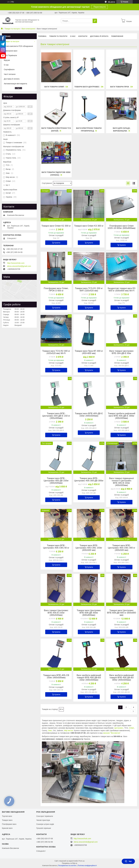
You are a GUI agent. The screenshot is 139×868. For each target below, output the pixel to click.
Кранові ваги (7, 828)
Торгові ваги (7, 816)
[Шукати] (95, 21)
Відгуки (7, 60)
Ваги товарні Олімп (54, 87)
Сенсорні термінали (45, 816)
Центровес (119, 728)
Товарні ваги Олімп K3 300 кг (89, 226)
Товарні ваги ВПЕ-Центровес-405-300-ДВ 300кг (89, 480)
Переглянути (100, 7)
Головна (42, 36)
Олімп (131, 728)
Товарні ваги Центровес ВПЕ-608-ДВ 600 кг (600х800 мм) (122, 613)
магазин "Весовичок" (112, 733)
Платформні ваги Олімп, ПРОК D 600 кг (56, 290)
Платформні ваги (9, 824)
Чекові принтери (43, 820)
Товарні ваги (7, 820)
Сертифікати (9, 69)
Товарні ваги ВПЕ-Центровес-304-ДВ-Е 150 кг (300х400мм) (56, 416)
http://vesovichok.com (16, 263)
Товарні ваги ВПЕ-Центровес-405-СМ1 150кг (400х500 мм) (89, 548)
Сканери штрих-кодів (45, 824)
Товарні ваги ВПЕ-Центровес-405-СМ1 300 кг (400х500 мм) (121, 548)
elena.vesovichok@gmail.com (19, 266)
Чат (128, 861)
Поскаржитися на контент (67, 866)
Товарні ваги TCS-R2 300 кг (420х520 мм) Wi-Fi (56, 352)
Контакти (83, 36)
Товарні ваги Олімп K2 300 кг (56, 226)
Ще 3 (8, 185)
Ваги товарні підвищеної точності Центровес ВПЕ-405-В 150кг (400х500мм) (121, 482)
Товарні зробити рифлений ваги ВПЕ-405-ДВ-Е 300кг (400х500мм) (121, 416)
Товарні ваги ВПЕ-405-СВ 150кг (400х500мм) (56, 676)
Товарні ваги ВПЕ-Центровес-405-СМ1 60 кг (56, 547)
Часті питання (10, 74)
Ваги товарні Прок (120, 87)
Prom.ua (81, 861)
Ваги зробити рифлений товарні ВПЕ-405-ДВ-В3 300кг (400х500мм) (121, 678)
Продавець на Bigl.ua (69, 863)
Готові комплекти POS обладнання (18, 46)
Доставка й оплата (99, 36)
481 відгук (111, 2)
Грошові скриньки (44, 828)
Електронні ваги (11, 51)
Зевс (50, 730)
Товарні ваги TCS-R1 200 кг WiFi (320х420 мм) (89, 290)
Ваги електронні (28, 29)
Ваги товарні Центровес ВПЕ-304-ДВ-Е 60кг (122, 352)
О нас (73, 36)
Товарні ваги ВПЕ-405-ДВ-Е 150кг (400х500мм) (89, 415)
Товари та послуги (12, 29)
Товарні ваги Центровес (87, 87)
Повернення (117, 36)
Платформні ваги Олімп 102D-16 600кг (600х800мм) (122, 227)
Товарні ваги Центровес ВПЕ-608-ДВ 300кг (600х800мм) (89, 613)
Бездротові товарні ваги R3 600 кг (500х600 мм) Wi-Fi (121, 290)
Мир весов (68, 730)
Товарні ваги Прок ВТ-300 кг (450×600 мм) (89, 352)
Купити (57, 243)
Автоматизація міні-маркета (15, 84)
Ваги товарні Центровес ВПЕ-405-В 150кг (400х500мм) (56, 613)
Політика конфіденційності (87, 866)
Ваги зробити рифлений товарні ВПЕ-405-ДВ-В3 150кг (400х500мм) (89, 678)
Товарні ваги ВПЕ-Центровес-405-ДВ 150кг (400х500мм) (56, 481)
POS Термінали (10, 55)
